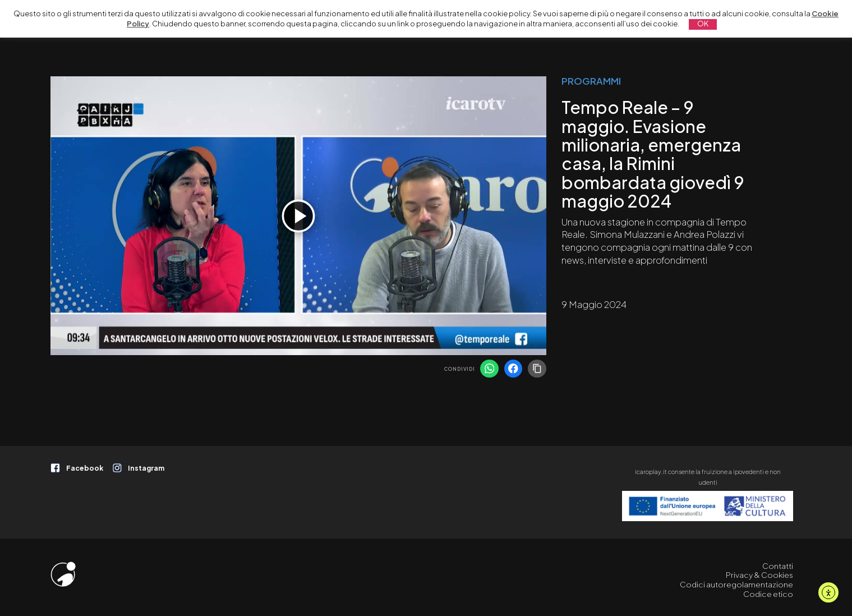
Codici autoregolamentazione (736, 584)
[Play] (298, 216)
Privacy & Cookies (759, 575)
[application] (298, 216)
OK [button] (703, 24)
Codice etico (768, 594)
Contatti (778, 566)
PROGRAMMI (591, 81)
